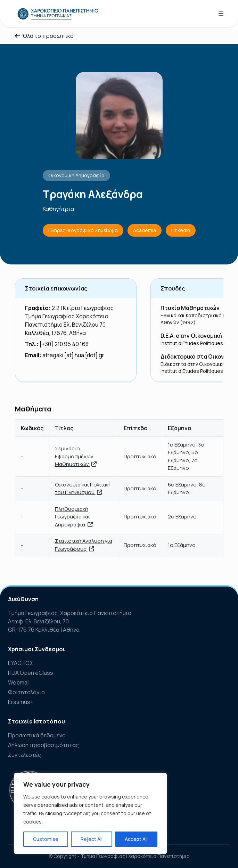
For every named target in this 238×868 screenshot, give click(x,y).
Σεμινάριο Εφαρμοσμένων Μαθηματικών (76, 456)
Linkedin (181, 230)
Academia (145, 230)
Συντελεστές (24, 755)
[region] (90, 813)
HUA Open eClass (31, 673)
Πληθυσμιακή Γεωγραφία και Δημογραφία (74, 517)
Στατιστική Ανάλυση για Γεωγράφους (84, 545)
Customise (46, 839)
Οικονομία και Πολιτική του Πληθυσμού (83, 489)
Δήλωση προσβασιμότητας (43, 745)
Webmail (19, 682)
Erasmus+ (21, 702)
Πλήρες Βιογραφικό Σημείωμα (83, 230)
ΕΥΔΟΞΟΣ (20, 663)
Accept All (136, 839)
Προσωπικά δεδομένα (37, 735)
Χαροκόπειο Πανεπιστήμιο (159, 856)
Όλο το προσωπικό (44, 36)
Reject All (92, 839)
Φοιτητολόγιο (26, 692)
